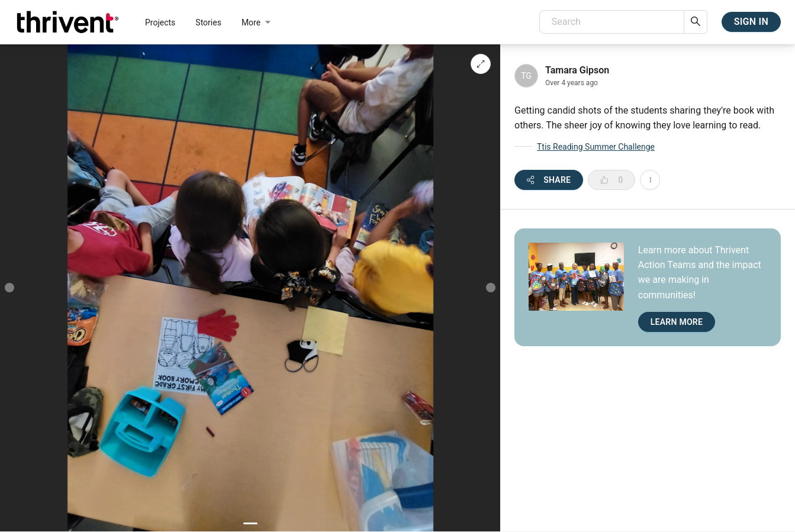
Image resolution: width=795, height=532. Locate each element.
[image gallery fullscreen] (481, 64)
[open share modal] (549, 180)
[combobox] (612, 22)
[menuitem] (160, 22)
